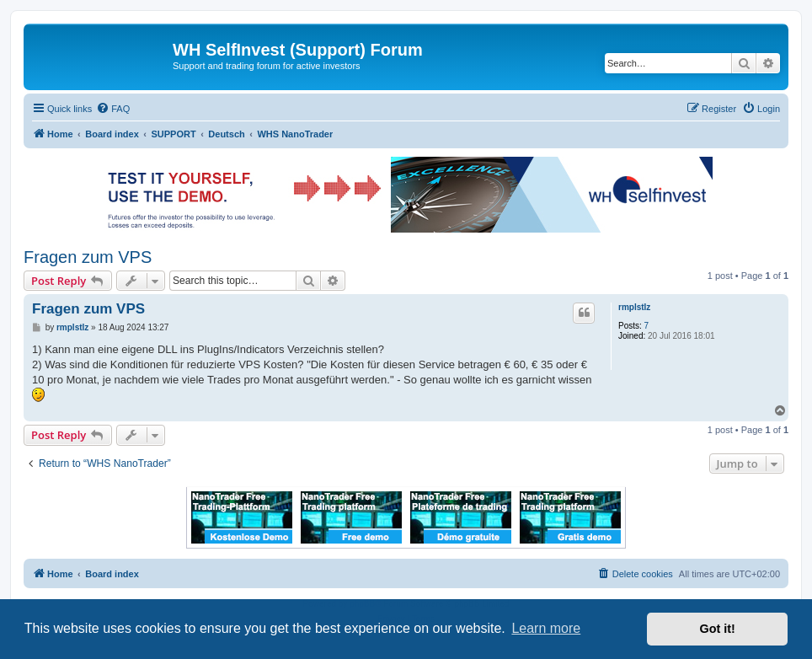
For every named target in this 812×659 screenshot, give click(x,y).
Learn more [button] (546, 628)
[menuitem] (113, 109)
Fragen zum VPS (88, 257)
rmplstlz (634, 307)
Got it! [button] (718, 629)
